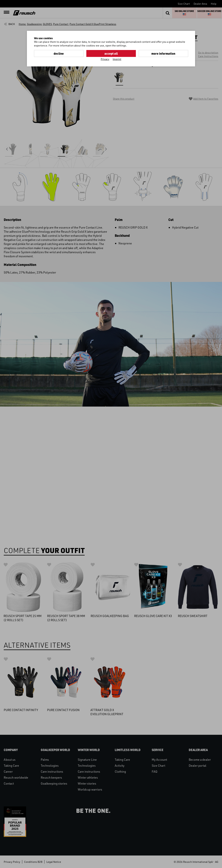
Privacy (105, 59)
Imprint (117, 59)
